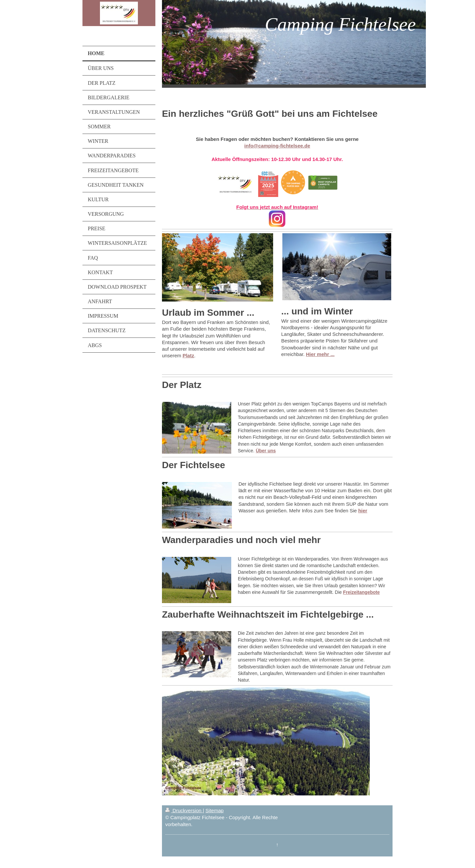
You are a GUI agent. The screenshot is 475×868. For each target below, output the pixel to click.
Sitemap (215, 810)
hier (363, 511)
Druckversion (184, 810)
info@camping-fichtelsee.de (277, 146)
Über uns (266, 451)
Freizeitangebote (361, 592)
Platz (188, 355)
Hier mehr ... (320, 354)
